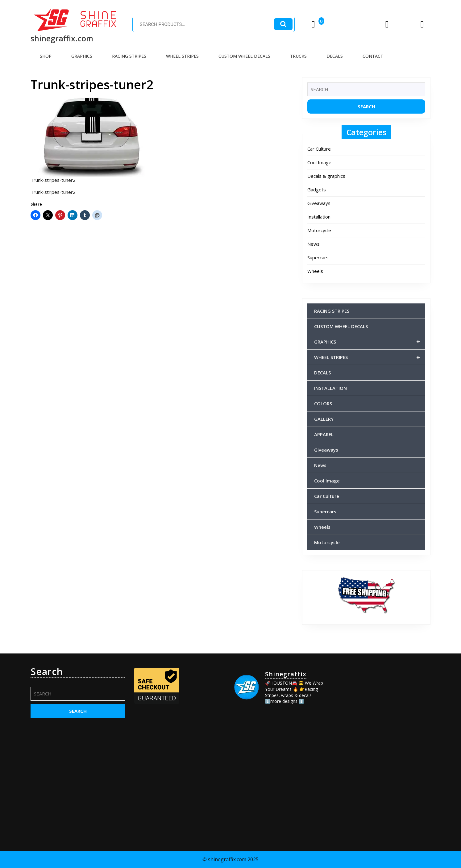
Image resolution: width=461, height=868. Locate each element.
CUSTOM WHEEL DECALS (244, 56)
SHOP (46, 56)
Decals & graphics (326, 176)
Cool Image (319, 162)
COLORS (323, 403)
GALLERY (324, 419)
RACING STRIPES (129, 56)
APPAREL (324, 434)
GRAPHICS (82, 56)
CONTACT (373, 56)
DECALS (335, 56)
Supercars (318, 257)
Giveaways (319, 203)
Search (283, 24)
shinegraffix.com (62, 38)
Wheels (315, 271)
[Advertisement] (383, 705)
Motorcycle (319, 230)
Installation (319, 217)
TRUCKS (298, 56)
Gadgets (317, 190)
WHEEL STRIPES (182, 56)
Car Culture (319, 149)
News (314, 244)
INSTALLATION (330, 388)
